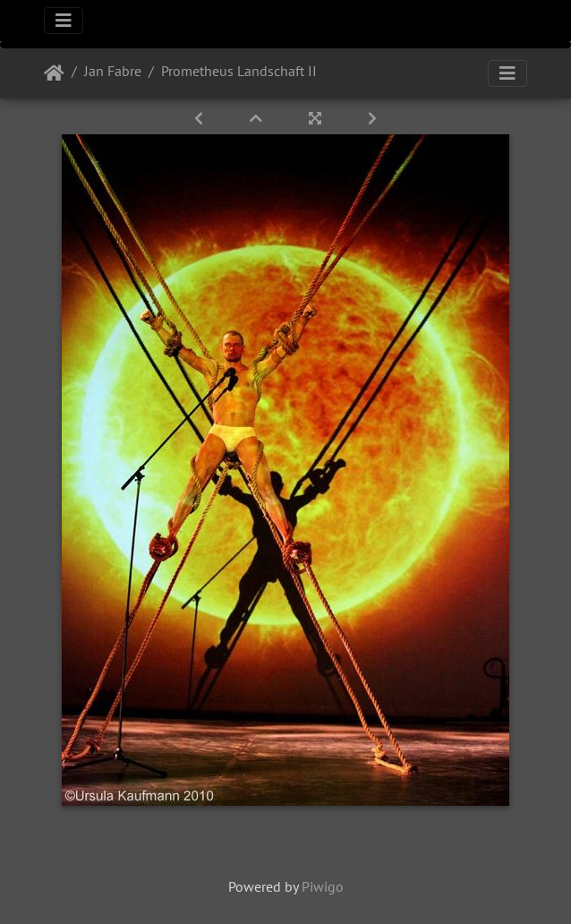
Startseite (54, 73)
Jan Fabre (113, 71)
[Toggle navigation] (64, 21)
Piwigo (323, 886)
